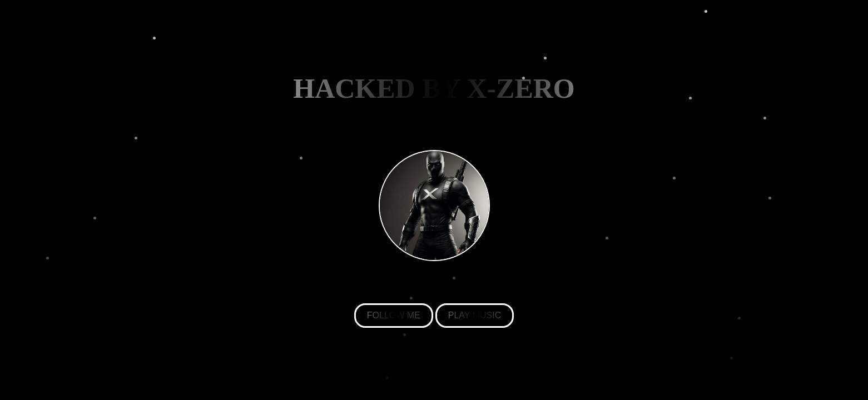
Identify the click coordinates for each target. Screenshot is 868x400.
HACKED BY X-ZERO (434, 88)
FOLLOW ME (394, 315)
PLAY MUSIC (475, 315)
